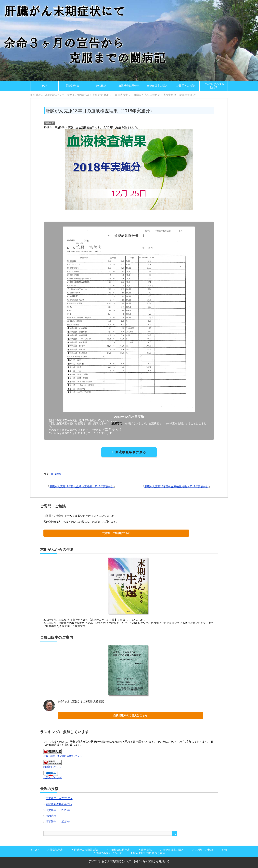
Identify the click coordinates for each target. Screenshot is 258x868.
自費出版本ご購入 (157, 86)
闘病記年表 (73, 86)
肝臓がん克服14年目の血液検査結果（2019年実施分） (176, 486)
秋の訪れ (51, 816)
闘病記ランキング (53, 767)
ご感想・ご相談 (204, 850)
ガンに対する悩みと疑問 (214, 86)
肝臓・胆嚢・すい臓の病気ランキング (63, 756)
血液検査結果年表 (129, 86)
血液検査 (49, 123)
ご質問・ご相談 (185, 86)
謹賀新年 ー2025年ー (59, 810)
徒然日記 (101, 86)
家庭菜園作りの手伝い (59, 804)
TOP (45, 86)
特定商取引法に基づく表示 (149, 853)
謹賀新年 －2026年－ (59, 798)
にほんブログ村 (53, 777)
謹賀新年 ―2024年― (59, 822)
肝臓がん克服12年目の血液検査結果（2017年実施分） (82, 486)
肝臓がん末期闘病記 (86, 850)
